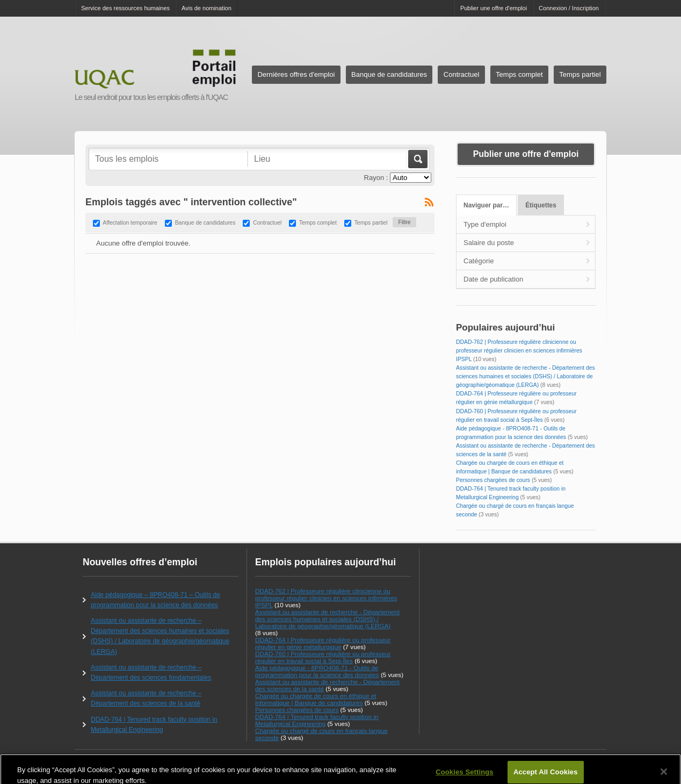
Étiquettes (541, 205)
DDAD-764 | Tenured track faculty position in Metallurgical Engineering (317, 720)
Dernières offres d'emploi (296, 74)
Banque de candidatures (389, 74)
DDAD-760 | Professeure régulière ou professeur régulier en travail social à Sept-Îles (323, 657)
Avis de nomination (207, 8)
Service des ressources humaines (125, 8)
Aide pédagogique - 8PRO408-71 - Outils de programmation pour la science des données (317, 671)
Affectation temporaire (130, 223)
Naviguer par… (486, 205)
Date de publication (493, 279)
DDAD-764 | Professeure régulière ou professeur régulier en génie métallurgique (323, 643)
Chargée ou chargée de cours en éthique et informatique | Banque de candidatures (316, 699)
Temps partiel (580, 74)
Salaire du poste (489, 243)
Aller (417, 159)
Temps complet (519, 74)
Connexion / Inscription (569, 8)
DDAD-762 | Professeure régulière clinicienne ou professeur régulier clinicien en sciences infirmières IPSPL (519, 351)
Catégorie (479, 261)
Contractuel (461, 74)
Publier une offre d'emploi (494, 8)
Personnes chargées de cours (493, 480)
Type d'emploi (485, 224)
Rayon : (376, 178)
